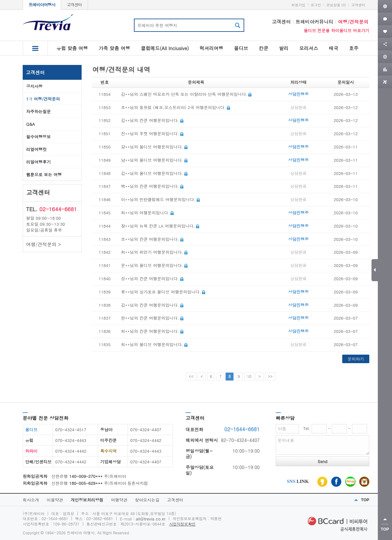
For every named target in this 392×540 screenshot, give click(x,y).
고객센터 (74, 5)
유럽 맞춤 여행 (72, 48)
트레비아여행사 (42, 5)
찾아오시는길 (147, 500)
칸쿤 (263, 48)
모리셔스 (308, 48)
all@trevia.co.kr (151, 519)
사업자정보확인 (182, 524)
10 (249, 376)
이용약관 (55, 500)
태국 (333, 48)
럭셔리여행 (211, 48)
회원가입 (298, 5)
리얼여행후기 (38, 162)
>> (270, 376)
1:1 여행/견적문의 (43, 99)
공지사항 (34, 86)
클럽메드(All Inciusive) (165, 48)
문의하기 (356, 359)
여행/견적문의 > (44, 244)
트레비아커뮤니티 (314, 22)
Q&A (31, 124)
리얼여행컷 (36, 149)
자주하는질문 (38, 111)
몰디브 (241, 48)
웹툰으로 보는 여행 (44, 174)
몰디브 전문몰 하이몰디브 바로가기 (337, 30)
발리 (284, 48)
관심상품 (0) (336, 5)
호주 (354, 48)
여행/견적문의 (353, 22)
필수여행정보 (38, 137)
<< (191, 376)
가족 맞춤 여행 (114, 48)
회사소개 (31, 500)
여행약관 (119, 500)
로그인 (316, 5)
